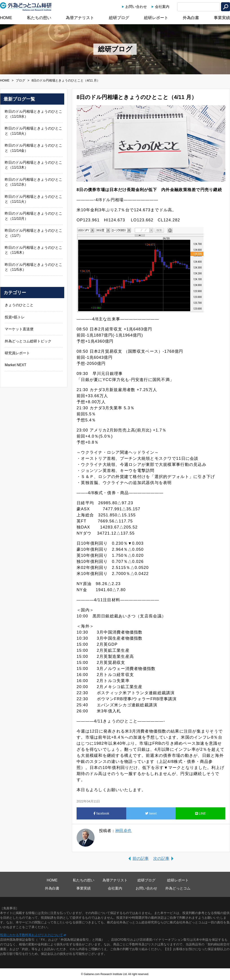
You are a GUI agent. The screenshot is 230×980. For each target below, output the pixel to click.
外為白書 (191, 18)
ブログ (20, 80)
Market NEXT (15, 365)
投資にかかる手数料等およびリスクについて (31, 935)
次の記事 (161, 859)
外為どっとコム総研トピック (28, 341)
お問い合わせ (136, 7)
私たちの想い (39, 18)
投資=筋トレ (15, 317)
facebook (101, 813)
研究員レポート (17, 353)
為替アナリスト (80, 18)
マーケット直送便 (19, 329)
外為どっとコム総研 (26, 7)
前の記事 (141, 859)
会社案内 (162, 7)
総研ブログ (119, 18)
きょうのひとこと (19, 305)
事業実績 (222, 18)
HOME (6, 18)
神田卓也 (123, 831)
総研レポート (156, 18)
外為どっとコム (178, 888)
